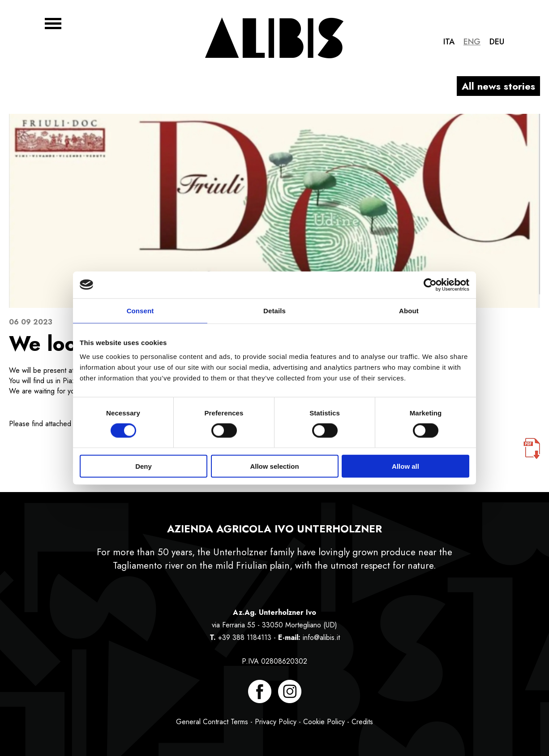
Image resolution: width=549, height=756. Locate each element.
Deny (144, 466)
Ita (449, 42)
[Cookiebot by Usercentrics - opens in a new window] (430, 285)
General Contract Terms (212, 722)
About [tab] (409, 310)
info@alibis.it (321, 637)
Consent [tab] (140, 310)
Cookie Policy (324, 722)
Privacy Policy (276, 722)
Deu (497, 42)
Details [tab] (274, 310)
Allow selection (274, 466)
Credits (362, 722)
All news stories (498, 86)
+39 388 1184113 (245, 637)
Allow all (405, 466)
